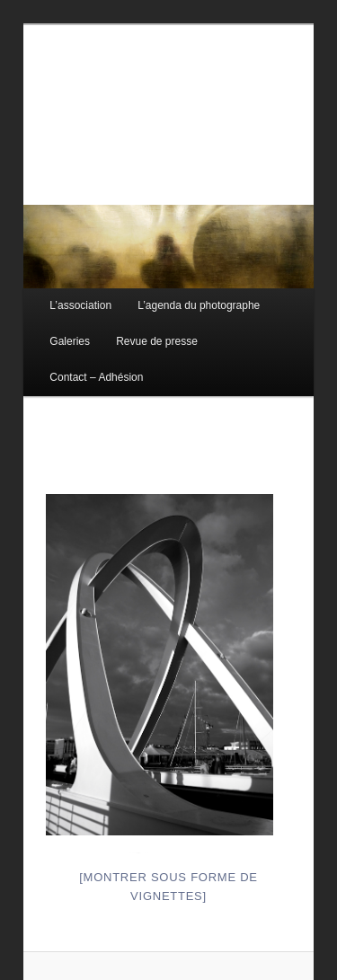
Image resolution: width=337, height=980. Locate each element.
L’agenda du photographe (199, 305)
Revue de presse (157, 341)
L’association (80, 305)
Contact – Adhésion (96, 377)
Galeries (70, 341)
